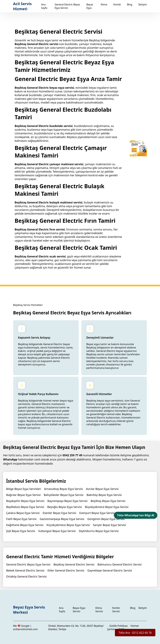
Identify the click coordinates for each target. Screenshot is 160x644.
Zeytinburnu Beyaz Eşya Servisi (99, 531)
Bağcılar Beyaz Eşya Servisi (23, 495)
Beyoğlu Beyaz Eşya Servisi (65, 507)
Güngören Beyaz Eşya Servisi (106, 519)
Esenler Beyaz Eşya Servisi (59, 513)
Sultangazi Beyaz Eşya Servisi (57, 531)
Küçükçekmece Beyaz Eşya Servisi (68, 525)
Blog (130, 4)
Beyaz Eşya (90, 6)
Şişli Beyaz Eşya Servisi (21, 531)
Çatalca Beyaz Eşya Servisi (23, 513)
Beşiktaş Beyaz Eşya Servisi (108, 501)
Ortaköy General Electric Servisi (26, 576)
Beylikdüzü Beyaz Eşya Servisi (25, 507)
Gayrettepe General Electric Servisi (110, 570)
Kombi (117, 4)
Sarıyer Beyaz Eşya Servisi (109, 525)
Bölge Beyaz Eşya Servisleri (24, 489)
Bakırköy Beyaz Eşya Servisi (104, 495)
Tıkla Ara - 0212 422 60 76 (135, 633)
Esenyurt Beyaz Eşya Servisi (97, 513)
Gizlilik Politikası (118, 626)
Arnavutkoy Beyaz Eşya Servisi (63, 489)
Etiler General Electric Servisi (66, 570)
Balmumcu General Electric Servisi (120, 564)
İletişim (143, 4)
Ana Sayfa (44, 6)
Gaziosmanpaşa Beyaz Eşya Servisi (62, 519)
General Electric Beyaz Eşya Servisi (67, 6)
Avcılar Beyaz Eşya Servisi (102, 489)
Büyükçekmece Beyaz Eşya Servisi (107, 507)
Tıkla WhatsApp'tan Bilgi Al (136, 515)
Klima (104, 4)
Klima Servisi (99, 610)
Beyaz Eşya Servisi (79, 610)
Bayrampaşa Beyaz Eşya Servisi (68, 501)
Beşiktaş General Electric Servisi (74, 564)
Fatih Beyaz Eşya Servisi (21, 519)
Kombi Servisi (116, 610)
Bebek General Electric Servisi (25, 570)
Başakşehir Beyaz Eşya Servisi (25, 501)
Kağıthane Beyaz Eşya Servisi (25, 525)
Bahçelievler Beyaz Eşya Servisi (64, 495)
